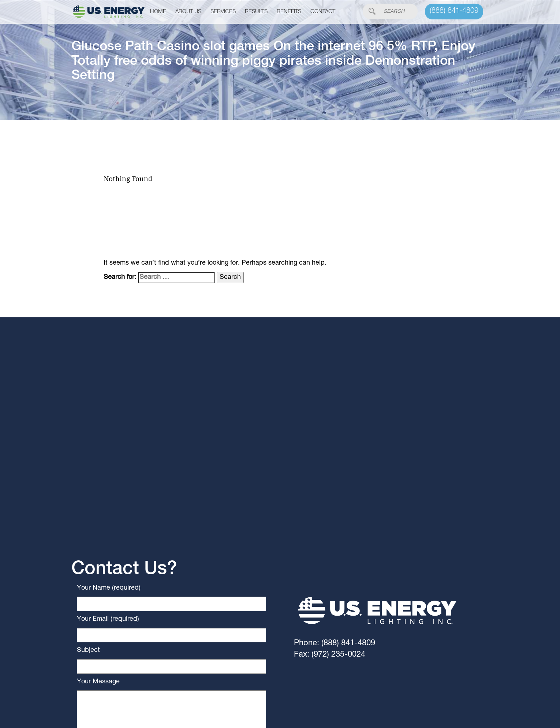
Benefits (289, 12)
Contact (323, 12)
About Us (188, 12)
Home (158, 12)
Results (256, 12)
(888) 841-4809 (454, 11)
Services (223, 12)
